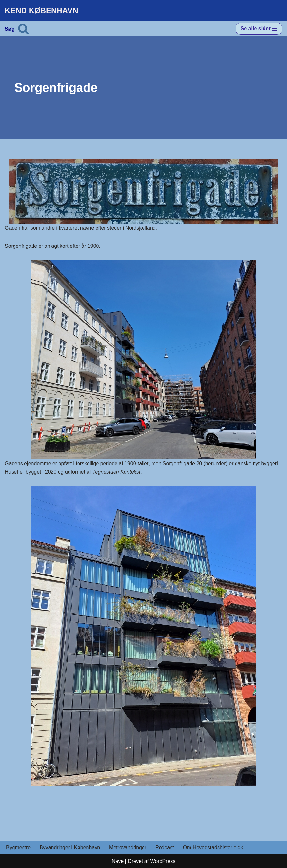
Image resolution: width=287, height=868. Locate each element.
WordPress (163, 861)
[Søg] (23, 29)
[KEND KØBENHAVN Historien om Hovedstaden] (42, 11)
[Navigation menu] (259, 29)
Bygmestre (18, 848)
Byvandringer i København (70, 848)
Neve (118, 861)
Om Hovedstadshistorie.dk (214, 848)
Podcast (165, 848)
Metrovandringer (128, 848)
